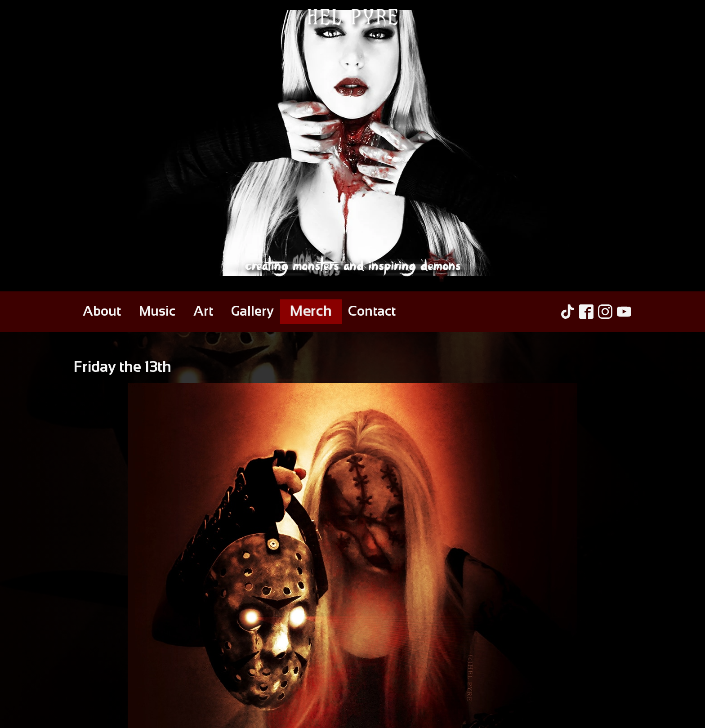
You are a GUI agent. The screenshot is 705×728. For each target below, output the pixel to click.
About (102, 311)
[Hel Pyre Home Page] (352, 146)
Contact (372, 311)
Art (203, 311)
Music (157, 311)
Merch (311, 311)
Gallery (252, 311)
